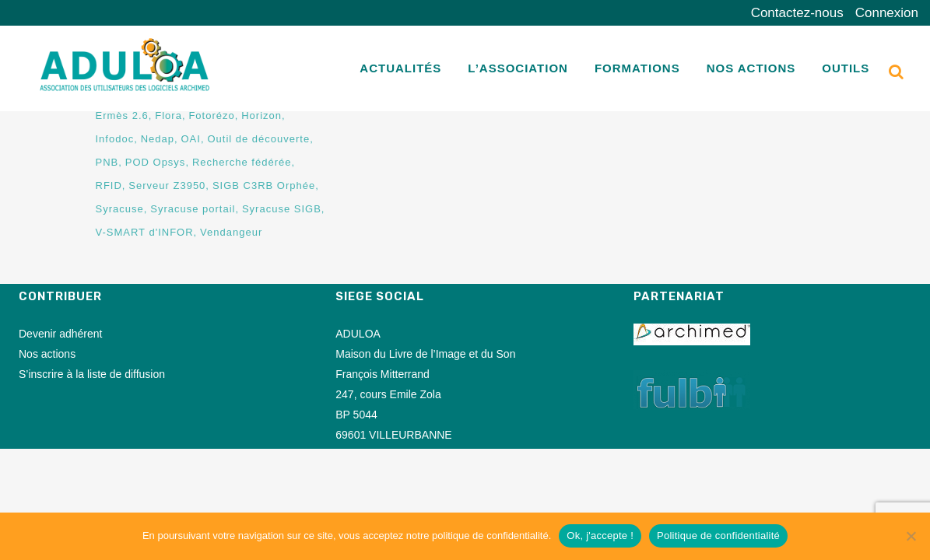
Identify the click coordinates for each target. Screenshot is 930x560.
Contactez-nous (797, 13)
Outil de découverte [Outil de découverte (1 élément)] (258, 139)
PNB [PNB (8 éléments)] (107, 162)
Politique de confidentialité (718, 535)
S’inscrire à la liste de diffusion (92, 374)
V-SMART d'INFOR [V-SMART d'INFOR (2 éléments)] (145, 232)
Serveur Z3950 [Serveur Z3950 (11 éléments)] (167, 185)
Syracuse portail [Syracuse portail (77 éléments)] (193, 209)
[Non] (911, 536)
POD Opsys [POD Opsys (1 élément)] (156, 162)
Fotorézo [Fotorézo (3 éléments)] (211, 115)
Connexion (887, 13)
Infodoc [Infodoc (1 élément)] (115, 139)
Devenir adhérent (60, 334)
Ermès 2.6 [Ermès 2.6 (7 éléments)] (122, 115)
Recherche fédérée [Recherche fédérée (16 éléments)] (242, 162)
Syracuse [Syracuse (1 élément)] (120, 209)
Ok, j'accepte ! (600, 535)
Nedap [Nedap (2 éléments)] (158, 139)
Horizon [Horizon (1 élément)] (261, 115)
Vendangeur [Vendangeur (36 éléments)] (231, 232)
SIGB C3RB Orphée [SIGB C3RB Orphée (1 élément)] (264, 185)
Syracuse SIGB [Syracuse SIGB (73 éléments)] (282, 209)
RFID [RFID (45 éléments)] (109, 185)
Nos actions (47, 354)
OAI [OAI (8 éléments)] (191, 139)
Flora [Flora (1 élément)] (168, 115)
